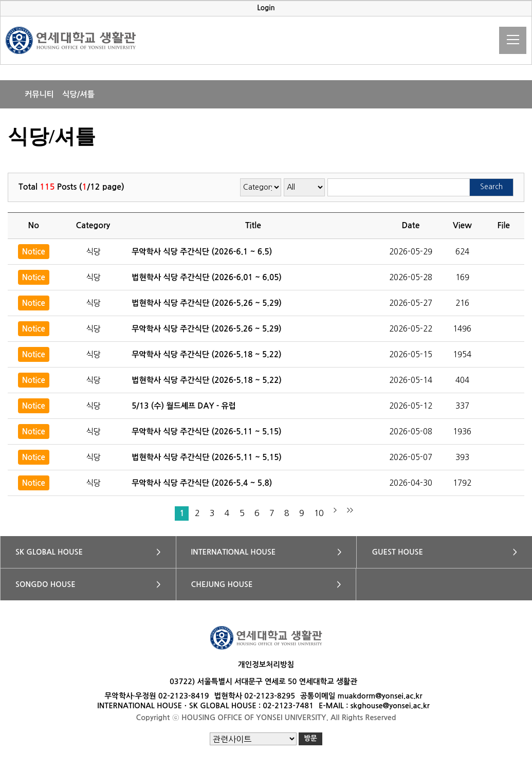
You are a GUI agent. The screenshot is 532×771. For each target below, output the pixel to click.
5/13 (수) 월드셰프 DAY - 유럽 (184, 406)
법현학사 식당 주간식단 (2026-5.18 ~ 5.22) (207, 380)
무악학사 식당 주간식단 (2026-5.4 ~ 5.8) (202, 483)
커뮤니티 (39, 94)
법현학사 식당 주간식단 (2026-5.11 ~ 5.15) (207, 457)
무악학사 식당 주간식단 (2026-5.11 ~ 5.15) (206, 432)
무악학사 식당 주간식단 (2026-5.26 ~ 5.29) (206, 329)
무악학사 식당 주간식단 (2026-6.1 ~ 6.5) (202, 252)
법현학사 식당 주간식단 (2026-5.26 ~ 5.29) (207, 303)
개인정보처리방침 (266, 665)
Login (266, 8)
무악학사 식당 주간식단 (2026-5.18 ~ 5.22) (206, 354)
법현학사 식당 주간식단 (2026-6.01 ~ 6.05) (207, 277)
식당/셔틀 (78, 94)
